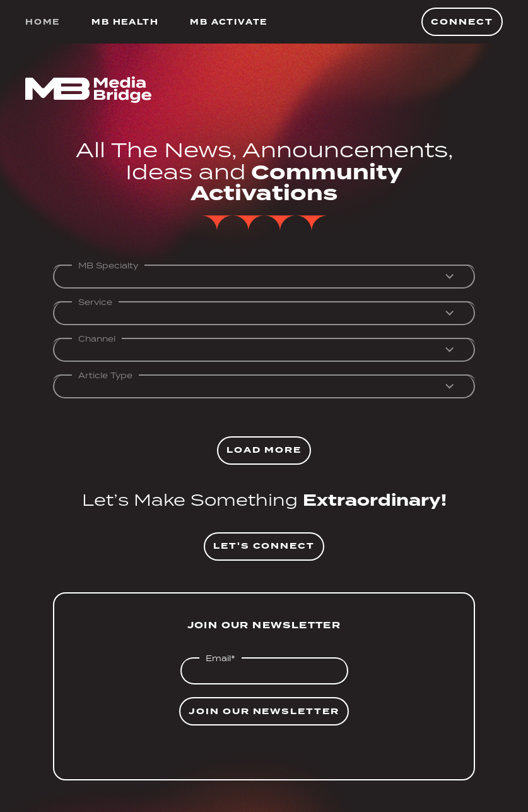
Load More (264, 450)
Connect (462, 22)
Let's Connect (264, 546)
